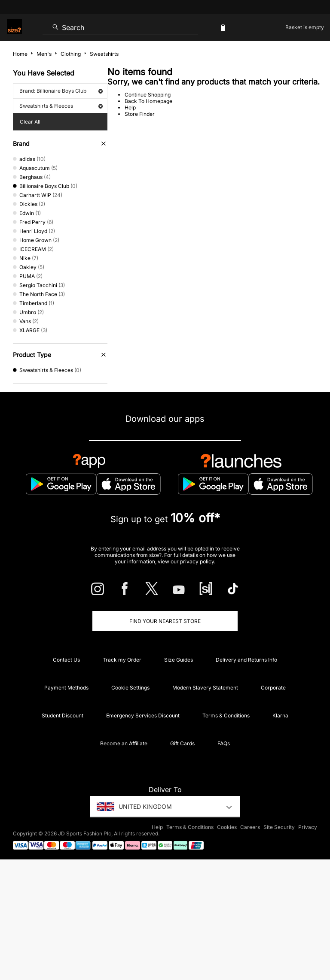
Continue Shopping (148, 95)
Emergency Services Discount (143, 715)
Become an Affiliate (124, 743)
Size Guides (179, 660)
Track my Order (122, 660)
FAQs (224, 743)
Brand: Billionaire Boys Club (61, 91)
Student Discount (63, 715)
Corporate (273, 688)
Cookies (227, 827)
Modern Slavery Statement (205, 688)
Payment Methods (66, 688)
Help (130, 107)
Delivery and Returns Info (246, 660)
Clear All (30, 122)
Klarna (280, 715)
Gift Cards (182, 743)
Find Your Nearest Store (165, 621)
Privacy (308, 827)
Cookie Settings (130, 688)
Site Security (279, 827)
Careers (250, 827)
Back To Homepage (148, 101)
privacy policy (197, 561)
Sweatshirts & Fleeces (61, 106)
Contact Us (66, 660)
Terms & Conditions (226, 715)
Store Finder (140, 114)
